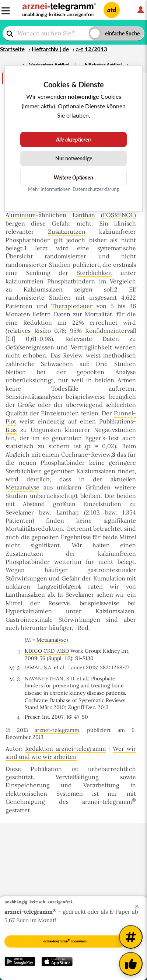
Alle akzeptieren (73, 139)
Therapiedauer (72, 306)
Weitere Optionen (73, 177)
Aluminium (21, 215)
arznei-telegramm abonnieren (65, 941)
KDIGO (33, 651)
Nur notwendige (74, 158)
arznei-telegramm (57, 730)
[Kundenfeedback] (131, 964)
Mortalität (98, 314)
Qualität (17, 413)
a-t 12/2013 (92, 49)
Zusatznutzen (67, 231)
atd (112, 10)
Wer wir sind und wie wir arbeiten (71, 753)
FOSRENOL (118, 215)
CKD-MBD (56, 651)
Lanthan (84, 215)
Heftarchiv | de (50, 49)
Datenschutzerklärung (96, 189)
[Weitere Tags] (131, 937)
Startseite (12, 49)
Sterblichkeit (94, 273)
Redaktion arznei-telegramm (65, 749)
